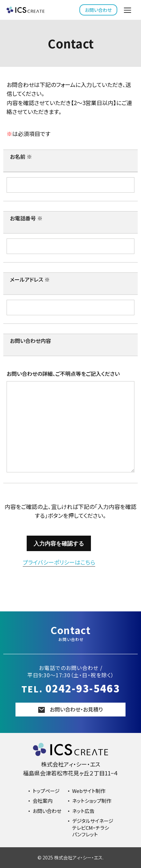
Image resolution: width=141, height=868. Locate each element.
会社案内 (42, 801)
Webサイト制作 (89, 791)
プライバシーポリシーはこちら (59, 562)
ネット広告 (83, 811)
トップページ (46, 791)
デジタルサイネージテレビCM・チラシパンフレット (93, 827)
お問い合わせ (98, 10)
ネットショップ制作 (92, 801)
